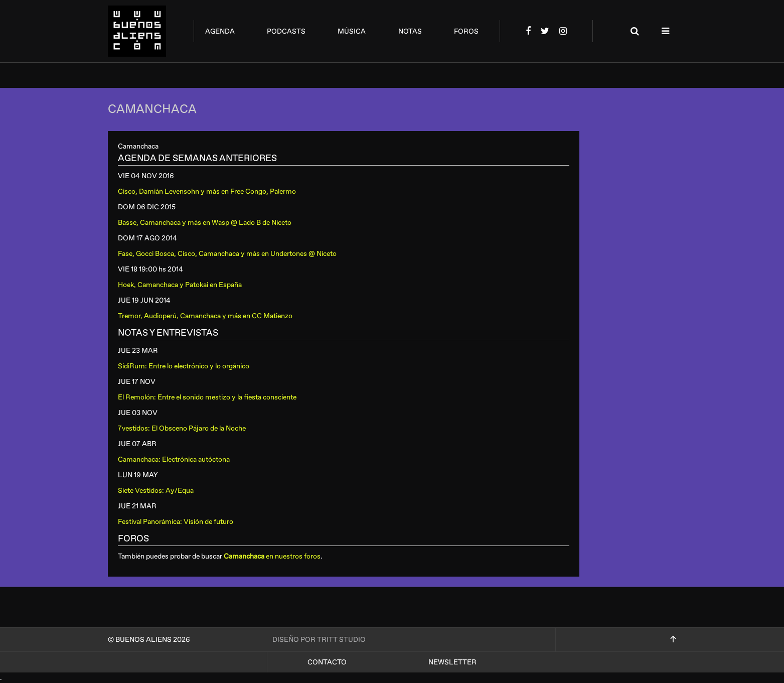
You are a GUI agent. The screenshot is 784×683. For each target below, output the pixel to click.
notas (410, 31)
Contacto (327, 662)
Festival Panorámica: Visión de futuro (176, 522)
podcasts (286, 31)
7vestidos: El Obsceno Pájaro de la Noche (182, 428)
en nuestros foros (272, 556)
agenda (220, 31)
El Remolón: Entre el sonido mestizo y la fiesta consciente (207, 397)
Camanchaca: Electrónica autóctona (174, 459)
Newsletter (452, 662)
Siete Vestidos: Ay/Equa (156, 491)
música (352, 31)
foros (466, 31)
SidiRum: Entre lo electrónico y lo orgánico (184, 366)
